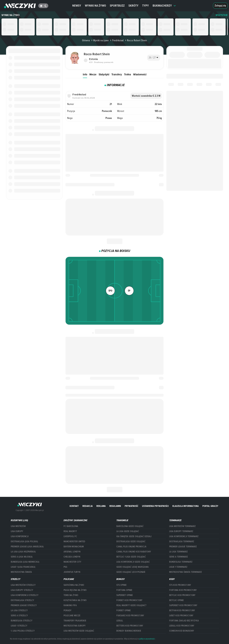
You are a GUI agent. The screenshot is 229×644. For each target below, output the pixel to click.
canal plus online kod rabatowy (134, 552)
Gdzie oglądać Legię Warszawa (133, 567)
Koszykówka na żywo (75, 600)
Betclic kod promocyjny (182, 595)
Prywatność (131, 506)
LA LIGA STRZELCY (19, 610)
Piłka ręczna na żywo (75, 590)
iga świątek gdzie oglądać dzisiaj (134, 536)
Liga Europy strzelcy (22, 590)
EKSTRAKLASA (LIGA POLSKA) (24, 542)
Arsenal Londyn (72, 552)
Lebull (120, 621)
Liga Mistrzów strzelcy (23, 585)
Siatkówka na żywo (74, 585)
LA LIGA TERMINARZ (178, 552)
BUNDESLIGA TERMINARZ (181, 562)
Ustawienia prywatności (155, 506)
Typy (146, 6)
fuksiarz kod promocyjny (130, 616)
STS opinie (121, 585)
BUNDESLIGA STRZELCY (22, 621)
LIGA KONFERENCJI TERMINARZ (184, 536)
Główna (86, 40)
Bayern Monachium (74, 547)
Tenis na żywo (71, 595)
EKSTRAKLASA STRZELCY (22, 600)
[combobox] (154, 58)
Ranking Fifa (70, 605)
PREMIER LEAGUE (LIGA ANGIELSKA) (27, 547)
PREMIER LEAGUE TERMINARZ (183, 547)
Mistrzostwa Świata (21, 572)
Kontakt (74, 506)
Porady (68, 610)
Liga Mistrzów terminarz (182, 526)
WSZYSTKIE (222, 15)
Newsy (77, 6)
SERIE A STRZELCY (19, 616)
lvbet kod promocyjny (181, 616)
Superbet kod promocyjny (183, 605)
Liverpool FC (70, 536)
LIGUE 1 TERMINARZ (178, 567)
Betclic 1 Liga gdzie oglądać (131, 557)
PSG (65, 567)
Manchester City (72, 562)
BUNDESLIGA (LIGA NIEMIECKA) (25, 562)
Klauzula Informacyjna (186, 506)
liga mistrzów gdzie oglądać (79, 631)
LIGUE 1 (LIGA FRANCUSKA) (23, 567)
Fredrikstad (116, 40)
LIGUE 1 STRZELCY (19, 626)
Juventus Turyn (72, 572)
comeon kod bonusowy (182, 631)
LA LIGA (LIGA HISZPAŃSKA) (23, 552)
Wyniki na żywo (95, 6)
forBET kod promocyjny (129, 600)
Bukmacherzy (164, 6)
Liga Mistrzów (18, 526)
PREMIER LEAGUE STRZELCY (24, 605)
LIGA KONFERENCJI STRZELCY (25, 595)
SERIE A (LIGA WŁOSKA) (22, 557)
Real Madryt (70, 531)
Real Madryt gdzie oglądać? (131, 605)
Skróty (133, 6)
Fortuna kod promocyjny (183, 590)
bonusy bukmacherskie (129, 631)
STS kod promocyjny (180, 585)
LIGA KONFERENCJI (20, 536)
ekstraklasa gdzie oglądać (131, 542)
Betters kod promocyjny (130, 626)
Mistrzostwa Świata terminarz (186, 572)
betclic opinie (176, 600)
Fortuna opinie (124, 590)
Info (85, 74)
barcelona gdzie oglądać (130, 526)
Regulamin (115, 506)
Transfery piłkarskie (75, 621)
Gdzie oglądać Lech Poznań (131, 572)
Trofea (128, 74)
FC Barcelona (71, 526)
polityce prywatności (147, 639)
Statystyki (104, 74)
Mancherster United (74, 542)
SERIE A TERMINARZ (179, 557)
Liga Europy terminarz (181, 531)
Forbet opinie (124, 610)
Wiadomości (140, 74)
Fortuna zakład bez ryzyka (184, 621)
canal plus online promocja (131, 547)
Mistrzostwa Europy (75, 626)
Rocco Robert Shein (136, 40)
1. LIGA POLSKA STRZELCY (23, 631)
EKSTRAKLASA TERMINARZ (182, 542)
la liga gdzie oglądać (128, 531)
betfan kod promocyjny (182, 610)
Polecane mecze (72, 616)
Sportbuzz (117, 6)
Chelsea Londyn (72, 557)
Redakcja (88, 506)
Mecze (93, 74)
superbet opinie (125, 595)
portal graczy (210, 506)
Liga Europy (17, 531)
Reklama (101, 506)
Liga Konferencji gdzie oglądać (133, 562)
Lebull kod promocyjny (182, 626)
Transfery (117, 74)
